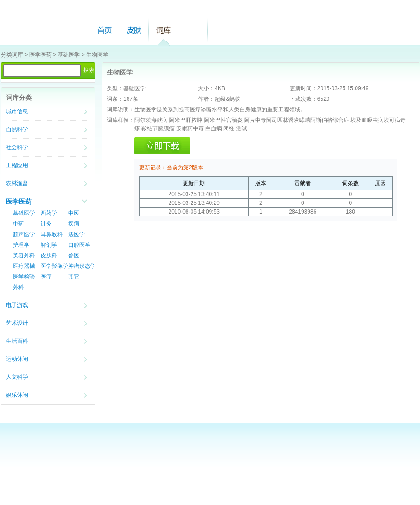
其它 (74, 277)
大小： (206, 88)
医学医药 (41, 55)
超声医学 (24, 234)
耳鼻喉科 (52, 234)
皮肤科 (49, 255)
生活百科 (17, 341)
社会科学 (17, 147)
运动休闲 (17, 359)
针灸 (46, 224)
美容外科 (24, 255)
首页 (105, 30)
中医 (74, 213)
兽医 (74, 255)
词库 (163, 30)
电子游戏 (17, 305)
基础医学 (69, 55)
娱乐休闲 (17, 395)
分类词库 (12, 55)
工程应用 (17, 165)
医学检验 (24, 277)
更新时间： (303, 88)
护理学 (21, 245)
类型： (115, 88)
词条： (115, 99)
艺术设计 (17, 323)
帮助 (193, 30)
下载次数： (303, 99)
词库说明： (121, 110)
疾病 (74, 224)
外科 (18, 287)
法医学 (76, 234)
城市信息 (17, 111)
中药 (18, 224)
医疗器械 (24, 266)
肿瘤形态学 (82, 266)
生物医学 (97, 55)
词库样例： (121, 120)
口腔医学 (79, 245)
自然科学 (17, 129)
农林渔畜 (17, 183)
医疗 (46, 277)
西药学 (49, 213)
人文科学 (17, 377)
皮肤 (134, 30)
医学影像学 (54, 266)
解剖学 (49, 245)
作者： (206, 99)
